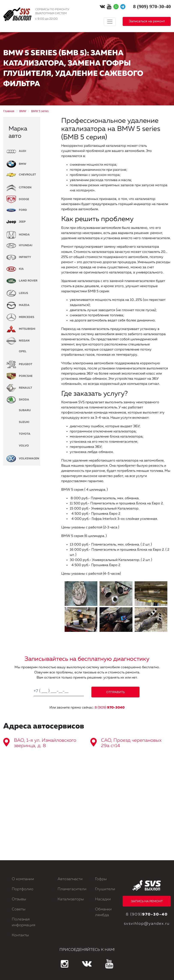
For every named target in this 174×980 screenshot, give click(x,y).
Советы (19, 909)
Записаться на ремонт (147, 21)
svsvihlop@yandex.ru (147, 924)
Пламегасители (72, 889)
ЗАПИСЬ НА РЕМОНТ (147, 901)
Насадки (103, 899)
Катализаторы (71, 899)
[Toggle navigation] (110, 22)
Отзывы (19, 899)
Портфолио (23, 889)
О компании (23, 879)
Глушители (105, 889)
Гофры (101, 879)
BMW (16, 164)
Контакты (20, 935)
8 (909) (110, 708)
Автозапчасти (70, 879)
